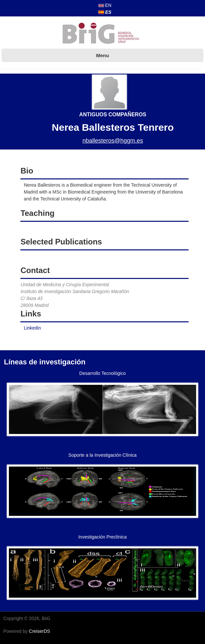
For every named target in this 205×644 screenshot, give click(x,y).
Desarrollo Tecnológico (102, 373)
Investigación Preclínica (102, 537)
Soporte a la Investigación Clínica (102, 455)
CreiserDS (40, 631)
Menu (102, 55)
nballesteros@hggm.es (113, 141)
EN (105, 5)
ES (105, 12)
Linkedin (32, 328)
